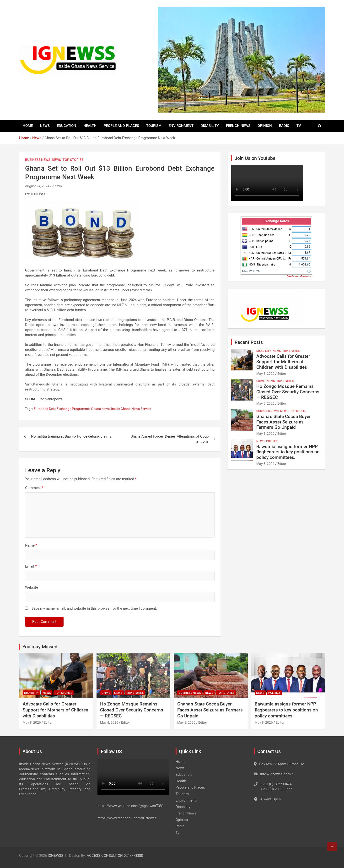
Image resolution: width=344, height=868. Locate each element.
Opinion (265, 126)
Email (31, 566)
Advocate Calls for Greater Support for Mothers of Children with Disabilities (283, 362)
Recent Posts (249, 342)
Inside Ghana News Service (131, 409)
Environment (181, 126)
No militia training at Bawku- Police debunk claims (72, 436)
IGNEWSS (56, 856)
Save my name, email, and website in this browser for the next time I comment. (94, 608)
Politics (272, 441)
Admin (57, 186)
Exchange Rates (276, 221)
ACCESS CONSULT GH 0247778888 (115, 856)
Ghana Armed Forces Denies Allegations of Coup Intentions (169, 439)
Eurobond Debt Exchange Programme (62, 409)
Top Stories (73, 160)
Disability (210, 126)
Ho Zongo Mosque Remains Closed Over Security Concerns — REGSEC (288, 392)
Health (90, 126)
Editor (282, 374)
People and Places (121, 126)
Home (28, 126)
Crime (261, 381)
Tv (299, 126)
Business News (38, 160)
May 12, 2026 (251, 271)
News (45, 126)
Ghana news (100, 409)
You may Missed (40, 647)
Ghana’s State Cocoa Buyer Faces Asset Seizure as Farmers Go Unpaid (284, 422)
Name (31, 545)
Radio (284, 126)
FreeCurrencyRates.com (300, 276)
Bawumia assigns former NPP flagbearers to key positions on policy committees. (288, 452)
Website (32, 587)
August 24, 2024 (37, 186)
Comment (34, 488)
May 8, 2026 (265, 374)
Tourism (154, 126)
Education (67, 126)
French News (238, 126)
